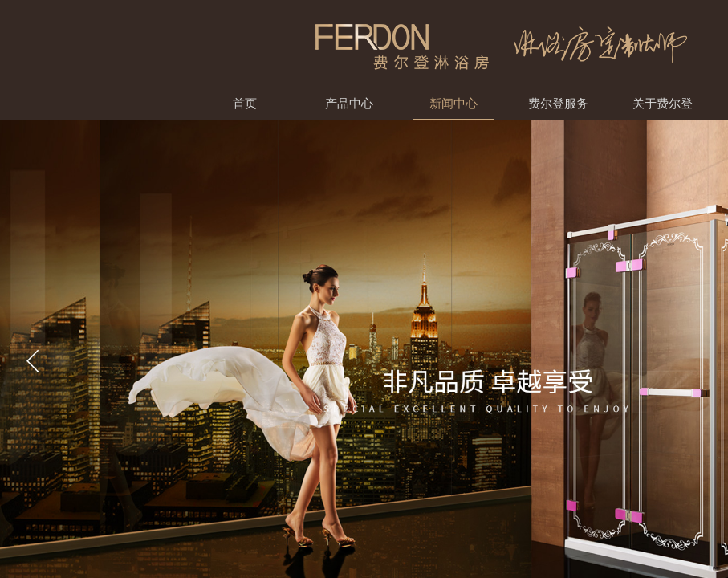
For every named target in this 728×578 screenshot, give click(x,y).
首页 (245, 103)
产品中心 (349, 103)
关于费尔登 (663, 103)
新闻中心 (453, 103)
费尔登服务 (558, 103)
